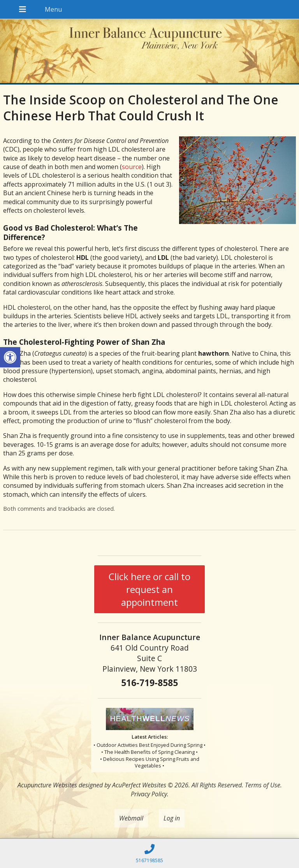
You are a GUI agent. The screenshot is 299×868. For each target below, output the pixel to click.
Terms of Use (263, 785)
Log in (172, 818)
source (132, 167)
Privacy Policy (149, 794)
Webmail (131, 818)
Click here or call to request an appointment (149, 589)
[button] (10, 357)
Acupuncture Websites (47, 785)
